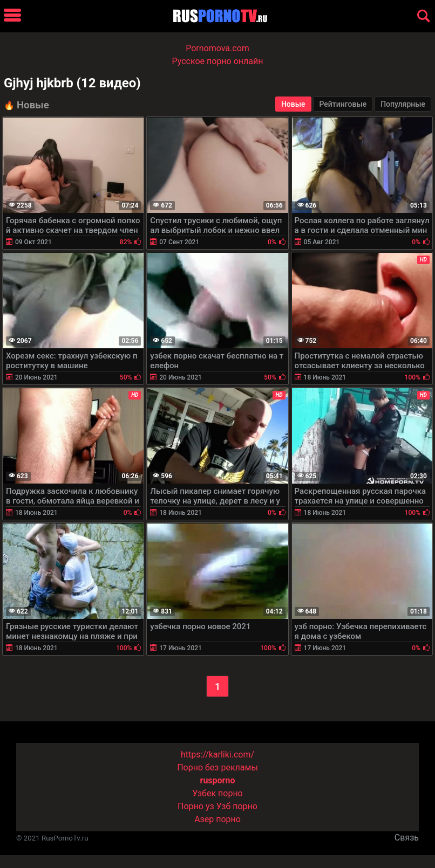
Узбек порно (218, 793)
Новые (293, 104)
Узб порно (237, 806)
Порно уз (196, 806)
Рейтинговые (343, 104)
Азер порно (218, 819)
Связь (407, 838)
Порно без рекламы (218, 767)
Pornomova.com (218, 48)
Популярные (403, 104)
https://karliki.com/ (218, 755)
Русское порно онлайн (218, 61)
